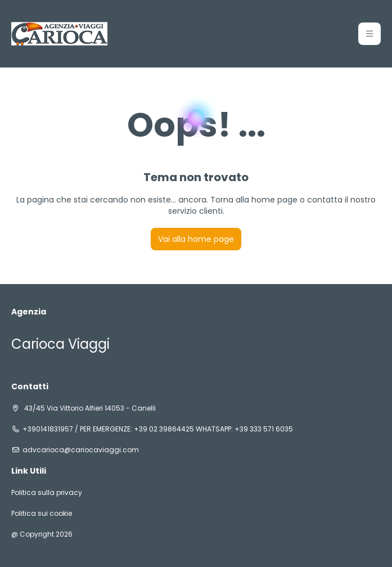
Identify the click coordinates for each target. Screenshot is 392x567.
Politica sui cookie (42, 514)
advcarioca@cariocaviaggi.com (81, 450)
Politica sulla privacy (47, 493)
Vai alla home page (196, 239)
